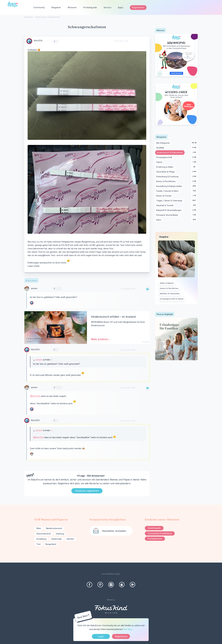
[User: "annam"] (27, 289)
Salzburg (60, 534)
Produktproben (155, 539)
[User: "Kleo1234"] (29, 41)
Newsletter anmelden (114, 531)
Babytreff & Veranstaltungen (169, 210)
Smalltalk (161, 148)
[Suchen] (213, 8)
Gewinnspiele (154, 528)
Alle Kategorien (164, 143)
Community (39, 7)
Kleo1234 (38, 41)
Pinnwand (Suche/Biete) (168, 215)
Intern (159, 220)
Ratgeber (56, 7)
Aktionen (72, 7)
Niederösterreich (54, 528)
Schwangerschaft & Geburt (172, 299)
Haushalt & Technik (165, 206)
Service (108, 7)
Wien (39, 528)
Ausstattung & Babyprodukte (170, 186)
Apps (121, 7)
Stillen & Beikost (167, 283)
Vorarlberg (41, 539)
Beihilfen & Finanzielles (170, 294)
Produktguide (90, 7)
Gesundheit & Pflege (166, 172)
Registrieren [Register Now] (121, 636)
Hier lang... (128, 629)
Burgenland (51, 544)
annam (34, 288)
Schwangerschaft (165, 158)
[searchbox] (202, 8)
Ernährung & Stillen (165, 167)
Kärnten (70, 539)
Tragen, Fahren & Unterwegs (170, 201)
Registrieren (138, 7)
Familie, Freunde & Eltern (168, 191)
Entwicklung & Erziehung (168, 177)
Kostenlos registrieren (87, 491)
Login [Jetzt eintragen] (101, 636)
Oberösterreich (44, 534)
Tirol (38, 544)
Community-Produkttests (160, 533)
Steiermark (56, 539)
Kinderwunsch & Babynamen (171, 153)
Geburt (160, 162)
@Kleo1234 (35, 396)
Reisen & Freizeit (164, 196)
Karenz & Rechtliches (166, 182)
